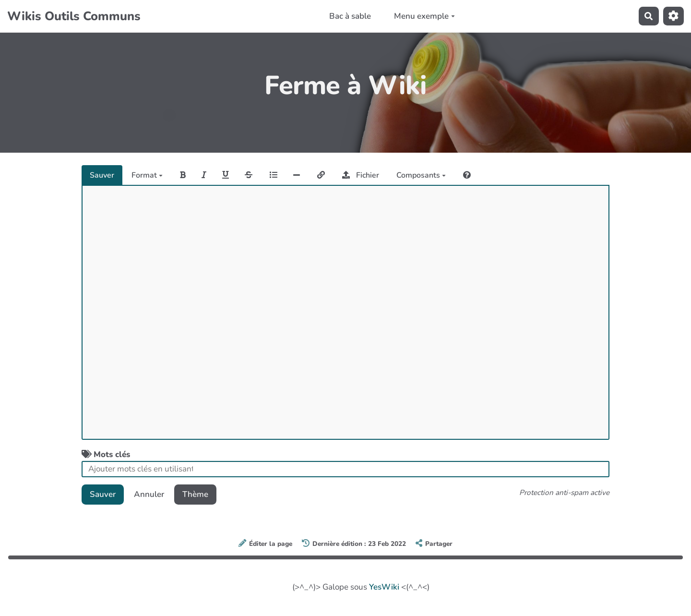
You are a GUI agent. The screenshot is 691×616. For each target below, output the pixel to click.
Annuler (149, 494)
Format (147, 175)
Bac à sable (350, 16)
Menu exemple (424, 16)
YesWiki (384, 587)
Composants (421, 175)
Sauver (102, 175)
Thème (195, 494)
